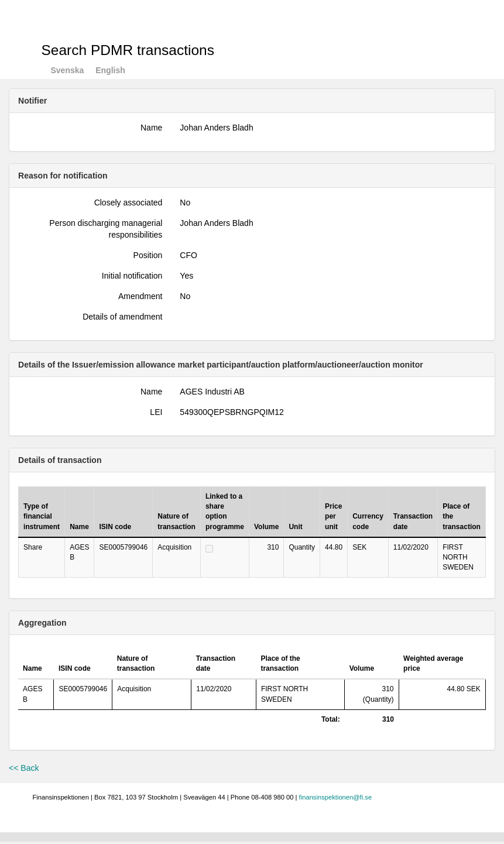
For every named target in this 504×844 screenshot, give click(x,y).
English (110, 70)
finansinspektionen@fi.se (336, 797)
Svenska (68, 70)
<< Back (24, 768)
